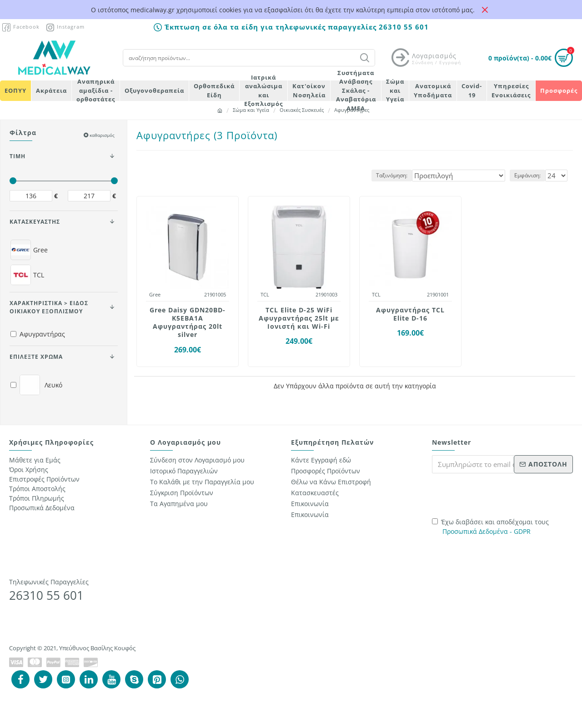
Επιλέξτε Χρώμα (36, 357)
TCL (265, 294)
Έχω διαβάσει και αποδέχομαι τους (490, 527)
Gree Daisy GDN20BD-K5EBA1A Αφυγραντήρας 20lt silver (188, 323)
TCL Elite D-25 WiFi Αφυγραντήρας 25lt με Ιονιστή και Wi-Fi (299, 318)
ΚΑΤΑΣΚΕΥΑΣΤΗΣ (35, 222)
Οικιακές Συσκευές (302, 110)
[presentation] (496, 494)
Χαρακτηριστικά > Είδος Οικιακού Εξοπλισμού (49, 307)
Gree (155, 294)
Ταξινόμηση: (411, 175)
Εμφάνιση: (530, 175)
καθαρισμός (102, 135)
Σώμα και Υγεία (251, 110)
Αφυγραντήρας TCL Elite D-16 (410, 314)
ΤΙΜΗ (18, 156)
